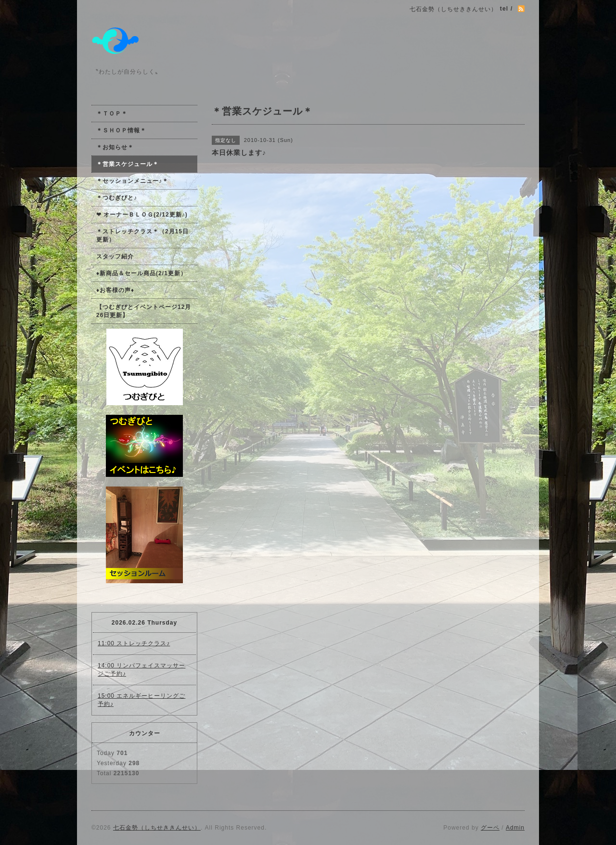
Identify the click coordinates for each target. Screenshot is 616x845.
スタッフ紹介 (115, 256)
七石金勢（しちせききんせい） (157, 828)
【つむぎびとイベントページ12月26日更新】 (144, 311)
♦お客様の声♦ (115, 290)
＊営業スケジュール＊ (128, 164)
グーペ (490, 828)
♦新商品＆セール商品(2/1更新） (141, 273)
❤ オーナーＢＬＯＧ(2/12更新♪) (142, 215)
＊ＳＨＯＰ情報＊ (121, 130)
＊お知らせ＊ (115, 147)
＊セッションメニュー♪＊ (132, 181)
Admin (515, 828)
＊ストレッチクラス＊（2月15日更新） (142, 236)
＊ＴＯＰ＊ (112, 114)
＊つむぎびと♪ (117, 198)
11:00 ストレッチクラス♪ (134, 643)
